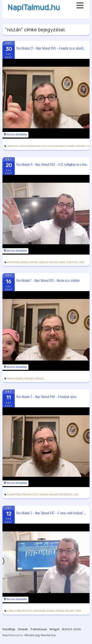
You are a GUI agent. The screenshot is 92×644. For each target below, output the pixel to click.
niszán (71, 146)
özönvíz (44, 262)
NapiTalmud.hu (34, 7)
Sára (62, 262)
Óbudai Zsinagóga (17, 135)
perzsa (60, 611)
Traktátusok (39, 629)
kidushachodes (57, 146)
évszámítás (13, 495)
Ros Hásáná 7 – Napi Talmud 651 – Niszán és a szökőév (48, 280)
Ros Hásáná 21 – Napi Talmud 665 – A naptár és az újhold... (51, 48)
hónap (11, 379)
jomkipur (13, 146)
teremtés (72, 262)
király (10, 611)
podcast (81, 146)
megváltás (13, 262)
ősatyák (34, 262)
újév (76, 495)
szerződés (65, 495)
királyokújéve (30, 495)
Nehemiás (39, 611)
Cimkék (23, 629)
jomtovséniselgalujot (33, 146)
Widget (54, 629)
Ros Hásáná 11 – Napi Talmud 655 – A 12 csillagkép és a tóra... (53, 164)
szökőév (39, 379)
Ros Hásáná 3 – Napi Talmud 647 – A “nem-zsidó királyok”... (51, 513)
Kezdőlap (9, 629)
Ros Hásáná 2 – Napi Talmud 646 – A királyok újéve (46, 397)
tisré (82, 262)
